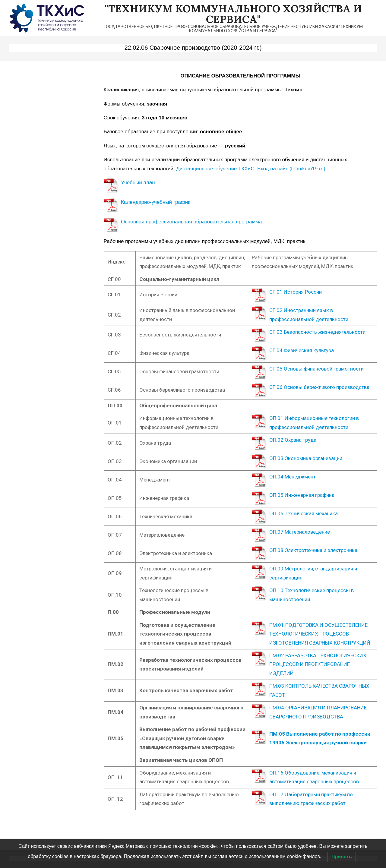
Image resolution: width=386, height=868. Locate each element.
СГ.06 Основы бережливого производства (319, 387)
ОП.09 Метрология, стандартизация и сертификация (313, 573)
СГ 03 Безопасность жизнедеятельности (317, 332)
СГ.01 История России (296, 292)
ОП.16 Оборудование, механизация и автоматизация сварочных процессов (315, 777)
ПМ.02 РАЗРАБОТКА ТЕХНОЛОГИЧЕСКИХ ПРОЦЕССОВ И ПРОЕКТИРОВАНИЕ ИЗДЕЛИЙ (318, 664)
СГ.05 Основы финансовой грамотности (316, 369)
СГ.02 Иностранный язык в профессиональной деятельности (309, 315)
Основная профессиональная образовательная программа (191, 222)
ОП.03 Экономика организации (306, 458)
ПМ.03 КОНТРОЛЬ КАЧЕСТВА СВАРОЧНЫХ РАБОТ (319, 690)
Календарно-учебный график (156, 202)
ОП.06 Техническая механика (304, 513)
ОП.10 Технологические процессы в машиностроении (312, 595)
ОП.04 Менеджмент (293, 477)
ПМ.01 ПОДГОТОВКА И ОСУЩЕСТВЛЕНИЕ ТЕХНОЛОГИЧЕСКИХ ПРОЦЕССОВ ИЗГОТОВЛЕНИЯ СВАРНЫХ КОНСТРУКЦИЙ (320, 634)
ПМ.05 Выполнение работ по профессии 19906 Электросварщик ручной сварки (320, 738)
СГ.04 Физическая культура (302, 350)
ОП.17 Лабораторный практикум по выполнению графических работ (311, 799)
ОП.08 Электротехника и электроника (313, 550)
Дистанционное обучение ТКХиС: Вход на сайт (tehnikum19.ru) (251, 169)
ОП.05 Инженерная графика (302, 495)
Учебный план (138, 183)
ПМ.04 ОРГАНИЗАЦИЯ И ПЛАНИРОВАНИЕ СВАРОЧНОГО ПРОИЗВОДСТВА (318, 712)
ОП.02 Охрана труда (293, 440)
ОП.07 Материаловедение (300, 532)
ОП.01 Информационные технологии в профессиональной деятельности (314, 423)
